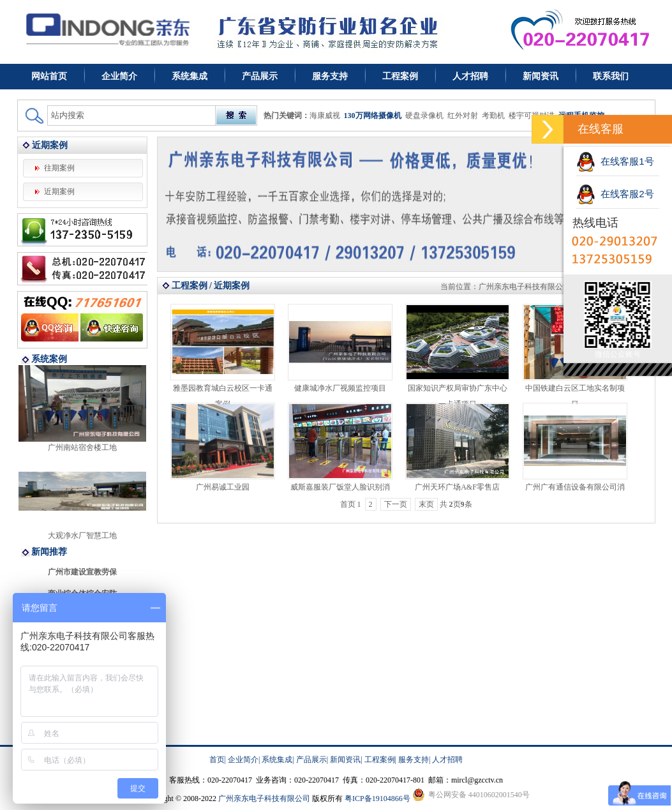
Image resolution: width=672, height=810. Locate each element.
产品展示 (260, 76)
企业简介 (119, 76)
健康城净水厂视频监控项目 (340, 388)
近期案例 (59, 191)
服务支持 (330, 76)
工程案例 (400, 76)
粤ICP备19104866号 (377, 799)
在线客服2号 (615, 194)
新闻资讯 (541, 76)
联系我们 (611, 76)
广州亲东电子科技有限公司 (525, 287)
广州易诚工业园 (223, 487)
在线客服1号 (615, 161)
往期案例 (59, 168)
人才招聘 (470, 76)
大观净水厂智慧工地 (82, 536)
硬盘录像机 (424, 116)
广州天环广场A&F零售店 (457, 487)
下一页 (396, 504)
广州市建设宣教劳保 (82, 572)
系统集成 (190, 76)
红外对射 (463, 116)
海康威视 (325, 116)
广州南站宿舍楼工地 (82, 447)
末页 (426, 504)
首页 (217, 760)
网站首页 (49, 76)
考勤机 (493, 116)
